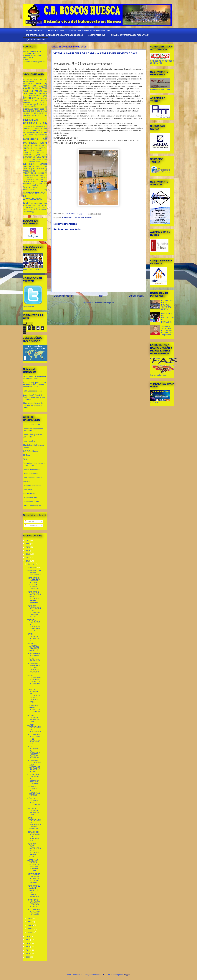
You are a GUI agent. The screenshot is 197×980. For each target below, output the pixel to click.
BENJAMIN (42, 93)
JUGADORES (29, 152)
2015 (28, 936)
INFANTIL (89, 217)
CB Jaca (26, 455)
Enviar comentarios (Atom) (104, 303)
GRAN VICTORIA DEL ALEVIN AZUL (33, 637)
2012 (28, 947)
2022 (28, 540)
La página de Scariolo (32, 501)
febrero (31, 929)
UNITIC (44, 206)
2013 (28, 943)
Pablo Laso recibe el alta (33, 391)
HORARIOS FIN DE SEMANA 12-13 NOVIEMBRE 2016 (34, 836)
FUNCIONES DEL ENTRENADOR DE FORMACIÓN (167, 318)
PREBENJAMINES (29, 171)
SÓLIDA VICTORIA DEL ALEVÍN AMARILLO (33, 718)
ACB (25, 459)
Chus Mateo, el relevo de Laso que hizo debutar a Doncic (33, 405)
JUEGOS (39, 150)
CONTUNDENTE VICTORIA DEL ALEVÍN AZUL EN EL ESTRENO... (34, 878)
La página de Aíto (30, 497)
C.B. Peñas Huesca (31, 451)
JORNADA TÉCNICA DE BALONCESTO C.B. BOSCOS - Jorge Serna (168, 331)
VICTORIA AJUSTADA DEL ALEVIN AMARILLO (33, 647)
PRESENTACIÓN (29, 175)
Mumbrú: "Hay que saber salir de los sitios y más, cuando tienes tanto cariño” (35, 385)
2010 (28, 953)
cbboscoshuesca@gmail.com (35, 62)
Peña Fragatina (29, 441)
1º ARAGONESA (30, 79)
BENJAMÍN (35, 96)
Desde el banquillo (30, 473)
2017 (28, 557)
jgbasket (26, 481)
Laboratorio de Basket (32, 425)
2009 (28, 957)
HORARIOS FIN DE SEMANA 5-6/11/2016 (34, 912)
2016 (28, 561)
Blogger (127, 975)
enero (30, 932)
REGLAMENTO (28, 177)
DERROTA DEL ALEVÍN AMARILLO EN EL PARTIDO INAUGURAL (34, 891)
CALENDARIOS (29, 111)
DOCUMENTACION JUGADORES (34, 126)
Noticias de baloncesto (32, 505)
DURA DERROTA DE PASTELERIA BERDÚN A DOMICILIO (34, 752)
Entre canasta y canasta (33, 477)
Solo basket (28, 489)
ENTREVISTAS (29, 132)
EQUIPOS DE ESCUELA (36, 40)
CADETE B (28, 100)
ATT (82, 217)
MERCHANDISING (35, 161)
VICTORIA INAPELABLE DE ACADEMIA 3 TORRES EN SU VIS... (34, 625)
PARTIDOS (28, 167)
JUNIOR (27, 155)
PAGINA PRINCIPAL (34, 31)
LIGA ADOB (42, 157)
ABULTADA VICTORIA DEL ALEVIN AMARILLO (33, 811)
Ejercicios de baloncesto (33, 485)
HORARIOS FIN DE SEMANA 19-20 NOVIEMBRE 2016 (34, 739)
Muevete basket (29, 493)
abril (30, 922)
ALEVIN (26, 86)
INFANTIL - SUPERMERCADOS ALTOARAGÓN (130, 35)
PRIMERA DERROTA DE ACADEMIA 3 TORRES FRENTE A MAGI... (34, 696)
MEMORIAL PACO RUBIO (37, 159)
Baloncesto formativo (31, 469)
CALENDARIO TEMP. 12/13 (34, 109)
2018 (28, 554)
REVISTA (43, 184)
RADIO (42, 175)
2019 (28, 551)
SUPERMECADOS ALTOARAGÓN (31, 189)
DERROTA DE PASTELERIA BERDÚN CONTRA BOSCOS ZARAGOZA (34, 583)
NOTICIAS (30, 164)
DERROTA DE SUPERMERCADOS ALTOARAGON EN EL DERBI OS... (34, 597)
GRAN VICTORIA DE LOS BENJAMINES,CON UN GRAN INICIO (34, 823)
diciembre (32, 564)
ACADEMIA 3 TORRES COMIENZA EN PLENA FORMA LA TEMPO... (33, 865)
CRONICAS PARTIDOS (31, 122)
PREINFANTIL (28, 173)
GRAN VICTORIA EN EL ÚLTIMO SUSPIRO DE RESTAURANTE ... (34, 681)
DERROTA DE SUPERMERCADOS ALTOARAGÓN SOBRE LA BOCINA (34, 766)
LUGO (104, 975)
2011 (28, 950)
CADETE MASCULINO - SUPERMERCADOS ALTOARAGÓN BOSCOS (54, 35)
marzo (31, 925)
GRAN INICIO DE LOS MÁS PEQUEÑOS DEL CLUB (34, 903)
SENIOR (35, 186)
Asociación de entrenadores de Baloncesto (34, 464)
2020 (28, 547)
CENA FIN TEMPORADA (35, 113)
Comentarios (31, 525)
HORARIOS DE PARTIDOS (35, 141)
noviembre (32, 567)
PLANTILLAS (40, 169)
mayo (30, 918)
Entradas (29, 521)
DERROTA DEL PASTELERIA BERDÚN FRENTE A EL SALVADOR (34, 668)
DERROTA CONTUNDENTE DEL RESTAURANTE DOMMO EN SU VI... (34, 611)
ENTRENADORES (34, 130)
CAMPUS (44, 111)
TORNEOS (35, 206)
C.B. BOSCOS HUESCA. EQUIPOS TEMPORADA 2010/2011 (167, 305)
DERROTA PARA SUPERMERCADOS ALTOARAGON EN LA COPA (34, 850)
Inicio (101, 296)
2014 (28, 940)
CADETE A (41, 98)
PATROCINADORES (56, 31)
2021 (28, 544)
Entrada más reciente (64, 296)
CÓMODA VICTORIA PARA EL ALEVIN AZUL (34, 802)
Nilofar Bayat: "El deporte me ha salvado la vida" (34, 378)
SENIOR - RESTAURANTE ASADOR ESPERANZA (90, 31)
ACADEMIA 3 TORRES (71, 217)
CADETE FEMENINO (97, 35)
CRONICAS (27, 117)
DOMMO (27, 128)
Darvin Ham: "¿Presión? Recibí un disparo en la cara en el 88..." (34, 397)
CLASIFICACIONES (31, 115)
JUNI (42, 152)
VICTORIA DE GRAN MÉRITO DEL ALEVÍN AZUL (34, 709)
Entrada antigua (136, 296)
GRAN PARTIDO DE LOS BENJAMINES (34, 572)
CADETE (27, 98)
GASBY (31, 135)
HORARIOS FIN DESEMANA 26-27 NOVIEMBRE (34, 657)
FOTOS (44, 132)
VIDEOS (29, 208)
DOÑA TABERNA (41, 128)
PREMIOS (41, 173)
